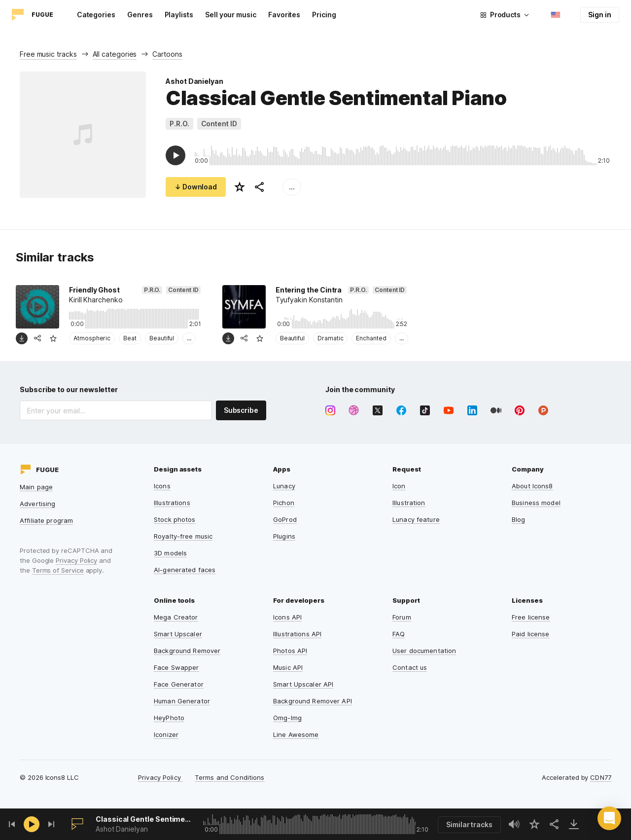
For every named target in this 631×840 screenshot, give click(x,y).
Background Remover (187, 651)
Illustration (409, 503)
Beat (130, 338)
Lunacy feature (416, 519)
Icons (162, 486)
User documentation (424, 651)
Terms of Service (58, 570)
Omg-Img (287, 718)
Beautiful (162, 338)
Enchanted (371, 338)
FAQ (399, 634)
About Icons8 (532, 486)
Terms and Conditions (230, 777)
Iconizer (166, 734)
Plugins (284, 536)
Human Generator (182, 701)
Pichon (284, 503)
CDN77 (601, 777)
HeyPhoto (169, 718)
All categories (115, 54)
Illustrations (172, 503)
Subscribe (241, 410)
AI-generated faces (185, 570)
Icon (399, 486)
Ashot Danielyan (194, 81)
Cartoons (167, 54)
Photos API (290, 651)
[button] (609, 818)
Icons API (287, 617)
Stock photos (175, 519)
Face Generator (179, 684)
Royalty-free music (183, 536)
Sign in (600, 15)
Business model (536, 503)
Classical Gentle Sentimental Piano (144, 819)
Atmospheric (92, 338)
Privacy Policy (76, 560)
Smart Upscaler (178, 634)
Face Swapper (176, 667)
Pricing (324, 15)
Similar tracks (469, 824)
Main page (36, 487)
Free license (531, 617)
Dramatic (330, 338)
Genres (140, 15)
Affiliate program (46, 520)
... (292, 187)
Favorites (284, 15)
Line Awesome (296, 734)
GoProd (285, 519)
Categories (96, 15)
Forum (402, 617)
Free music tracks (48, 54)
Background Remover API (313, 701)
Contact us (410, 667)
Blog (519, 519)
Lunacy (284, 486)
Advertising (37, 504)
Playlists (179, 15)
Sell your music (231, 15)
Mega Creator (176, 617)
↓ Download (196, 187)
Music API (288, 667)
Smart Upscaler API (303, 684)
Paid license (531, 634)
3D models (170, 553)
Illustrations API (297, 634)
